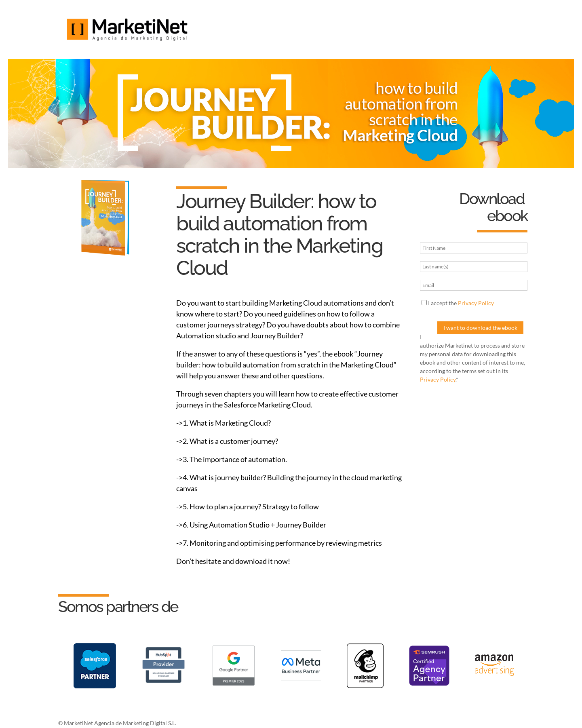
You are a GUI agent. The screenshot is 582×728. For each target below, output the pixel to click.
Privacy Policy (476, 303)
